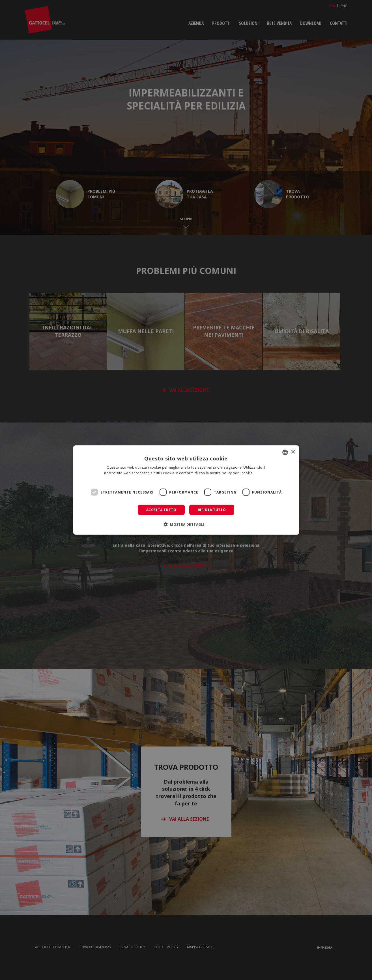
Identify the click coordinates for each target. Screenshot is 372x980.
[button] (186, 524)
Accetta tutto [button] (161, 510)
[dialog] (186, 490)
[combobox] (285, 452)
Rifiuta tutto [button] (212, 510)
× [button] (293, 452)
